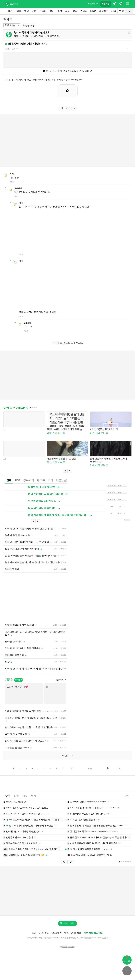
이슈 (19, 11)
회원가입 (106, 4)
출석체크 (104, 11)
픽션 (60, 11)
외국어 (26, 36)
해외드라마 (53, 36)
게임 (114, 11)
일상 (26, 11)
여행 (16, 36)
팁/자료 (41, 480)
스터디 (84, 11)
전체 (9, 480)
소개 (34, 933)
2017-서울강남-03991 (88, 938)
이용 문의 (44, 933)
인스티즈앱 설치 (68, 923)
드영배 (43, 11)
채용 (66, 933)
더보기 (61, 680)
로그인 (55, 343)
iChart (93, 11)
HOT (11, 11)
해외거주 (38, 36)
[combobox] (12, 25)
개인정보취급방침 (93, 933)
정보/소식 (29, 480)
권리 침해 (76, 933)
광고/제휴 (57, 933)
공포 (67, 11)
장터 (52, 11)
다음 (90, 768)
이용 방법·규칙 (93, 4)
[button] (65, 471)
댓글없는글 (62, 480)
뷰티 (75, 11)
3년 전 (7, 49)
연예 (34, 11)
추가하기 (19, 680)
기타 (51, 480)
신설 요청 (29, 25)
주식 (6, 19)
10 (72, 768)
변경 (121, 11)
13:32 (127, 796)
